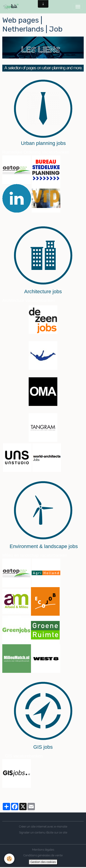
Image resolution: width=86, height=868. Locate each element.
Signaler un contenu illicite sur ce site (43, 832)
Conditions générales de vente (43, 855)
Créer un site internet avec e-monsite (43, 827)
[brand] (12, 7)
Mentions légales (43, 850)
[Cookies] (9, 859)
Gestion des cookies (43, 862)
